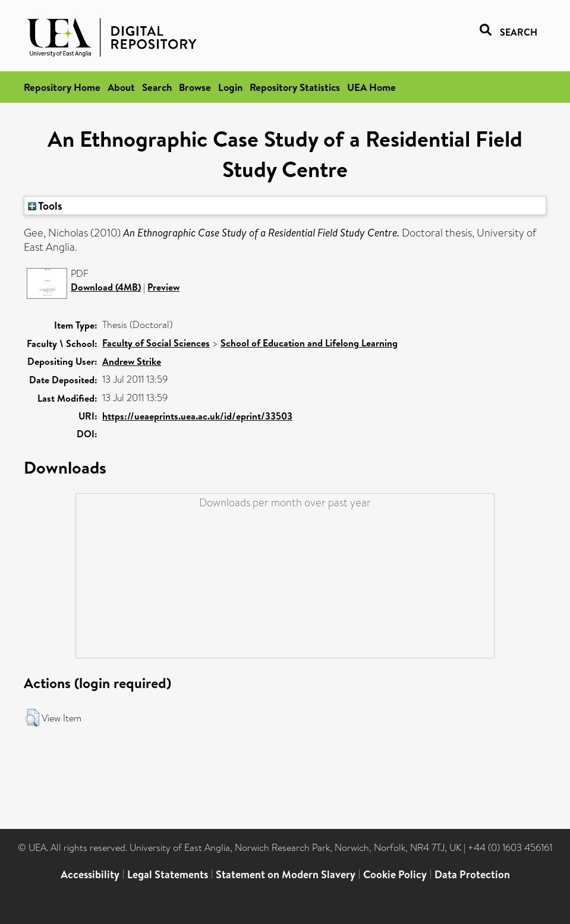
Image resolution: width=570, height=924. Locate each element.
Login (230, 87)
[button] (32, 718)
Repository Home (62, 87)
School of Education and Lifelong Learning (309, 343)
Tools (45, 206)
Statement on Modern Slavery (286, 874)
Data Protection (472, 874)
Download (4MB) (106, 287)
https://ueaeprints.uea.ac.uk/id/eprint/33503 (197, 416)
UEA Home (371, 87)
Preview (163, 287)
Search (157, 87)
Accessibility (90, 874)
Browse (195, 87)
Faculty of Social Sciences (156, 343)
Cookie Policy (395, 874)
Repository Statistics (295, 87)
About (121, 87)
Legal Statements (168, 874)
